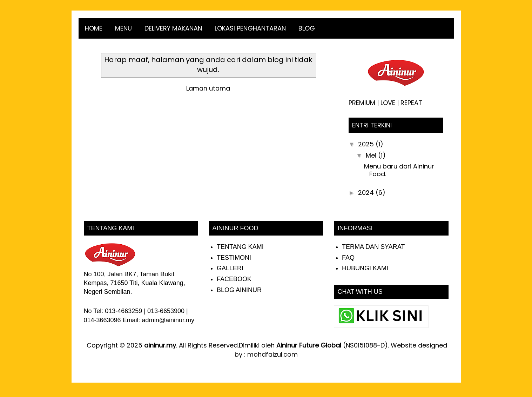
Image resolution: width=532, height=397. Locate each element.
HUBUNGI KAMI (365, 268)
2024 (367, 193)
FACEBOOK (234, 279)
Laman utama (208, 88)
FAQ (348, 258)
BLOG (307, 28)
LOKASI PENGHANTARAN (250, 28)
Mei (372, 155)
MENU (123, 28)
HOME (94, 28)
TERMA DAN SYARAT (373, 247)
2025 (367, 144)
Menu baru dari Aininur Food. (399, 170)
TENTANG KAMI (240, 247)
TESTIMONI (234, 258)
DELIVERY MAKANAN (173, 28)
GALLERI (230, 268)
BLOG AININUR (239, 290)
